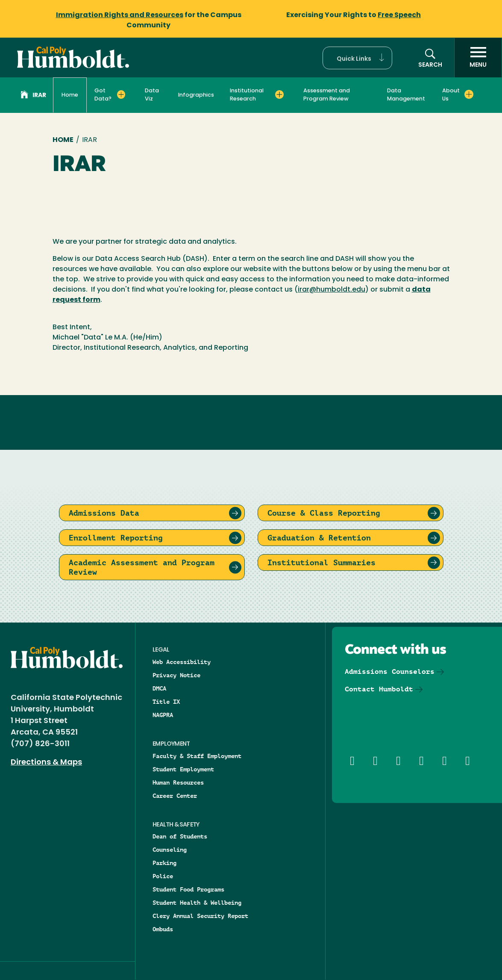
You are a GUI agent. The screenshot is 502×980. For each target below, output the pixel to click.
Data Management (406, 95)
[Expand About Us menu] (469, 94)
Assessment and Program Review (327, 95)
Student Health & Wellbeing (197, 903)
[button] (357, 58)
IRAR (33, 96)
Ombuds (163, 929)
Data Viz (152, 95)
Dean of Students (180, 836)
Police (163, 876)
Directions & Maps (46, 763)
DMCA (159, 688)
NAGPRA (163, 715)
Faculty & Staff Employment (197, 756)
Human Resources (178, 782)
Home (70, 95)
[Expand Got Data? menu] (121, 94)
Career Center (175, 796)
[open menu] (478, 58)
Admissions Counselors (390, 672)
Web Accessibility (182, 662)
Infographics (196, 95)
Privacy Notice (176, 675)
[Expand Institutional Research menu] (279, 94)
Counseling (170, 850)
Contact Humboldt (379, 689)
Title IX (166, 702)
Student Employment (183, 769)
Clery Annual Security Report (200, 916)
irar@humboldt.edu (332, 290)
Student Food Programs (188, 889)
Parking (164, 863)
